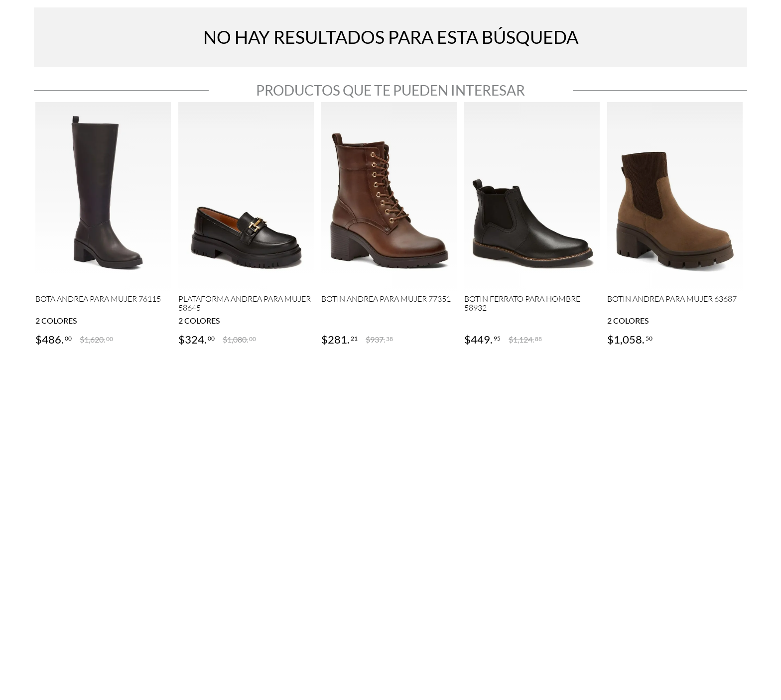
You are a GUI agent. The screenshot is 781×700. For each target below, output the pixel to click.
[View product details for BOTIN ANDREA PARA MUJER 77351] (389, 225)
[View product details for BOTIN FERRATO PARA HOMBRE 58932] (532, 225)
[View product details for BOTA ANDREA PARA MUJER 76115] (103, 225)
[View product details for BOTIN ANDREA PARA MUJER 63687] (675, 225)
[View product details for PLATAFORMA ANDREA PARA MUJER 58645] (246, 225)
